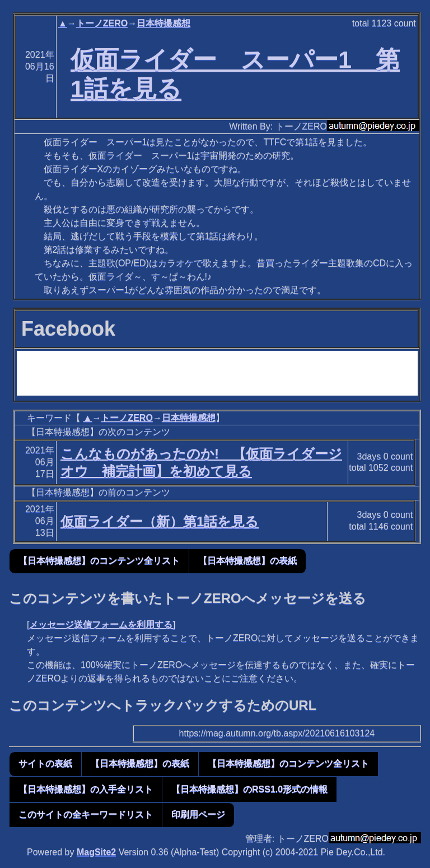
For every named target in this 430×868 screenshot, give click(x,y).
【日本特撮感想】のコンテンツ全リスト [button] (99, 561)
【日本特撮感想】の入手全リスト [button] (86, 789)
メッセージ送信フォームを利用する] (102, 625)
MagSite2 (96, 852)
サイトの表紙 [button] (45, 763)
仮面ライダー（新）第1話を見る (160, 521)
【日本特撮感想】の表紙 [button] (247, 561)
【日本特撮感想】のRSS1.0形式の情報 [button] (249, 789)
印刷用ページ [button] (198, 814)
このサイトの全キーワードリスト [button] (86, 814)
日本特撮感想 (163, 23)
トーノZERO (102, 23)
